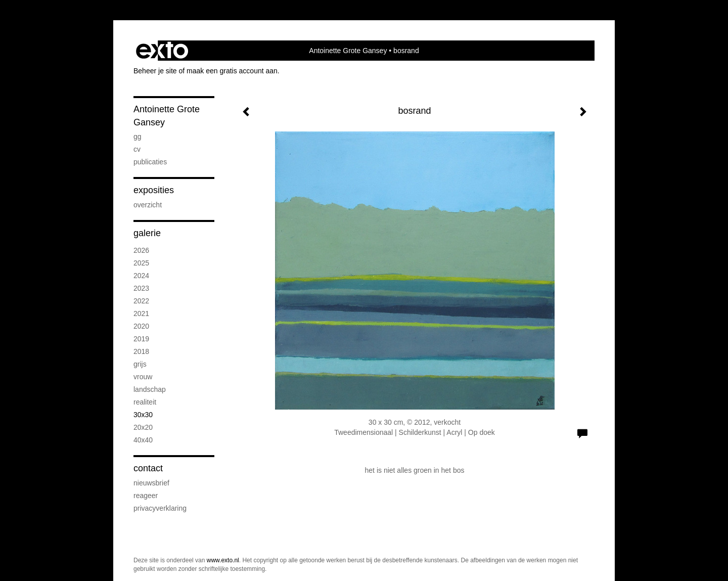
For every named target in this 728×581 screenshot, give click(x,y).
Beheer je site (155, 71)
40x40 (143, 440)
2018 (141, 351)
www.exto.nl (223, 560)
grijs (140, 364)
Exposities (154, 190)
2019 (141, 339)
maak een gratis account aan (232, 71)
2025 (141, 263)
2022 (141, 301)
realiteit (145, 402)
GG (138, 137)
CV (137, 149)
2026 (141, 250)
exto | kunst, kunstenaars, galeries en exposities (162, 51)
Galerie (147, 233)
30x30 (143, 415)
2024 (141, 276)
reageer (146, 496)
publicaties (150, 162)
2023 (141, 288)
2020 (141, 326)
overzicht (148, 205)
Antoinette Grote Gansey (348, 51)
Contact (148, 468)
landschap (150, 389)
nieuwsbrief (151, 483)
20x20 (143, 427)
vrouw (143, 377)
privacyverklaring (160, 508)
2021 (141, 314)
